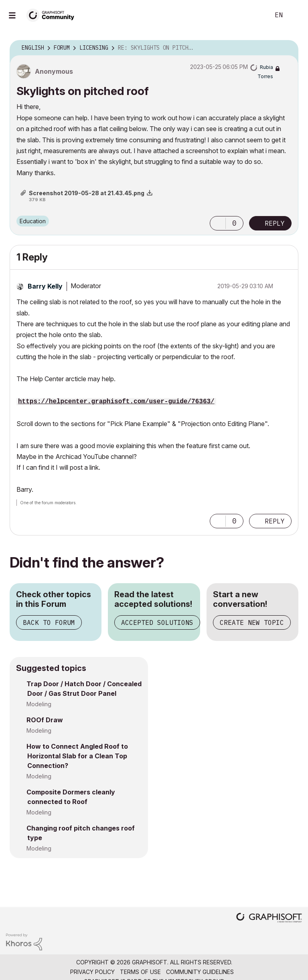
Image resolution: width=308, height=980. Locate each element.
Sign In (295, 15)
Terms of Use (140, 972)
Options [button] (287, 48)
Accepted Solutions (157, 622)
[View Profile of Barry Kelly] (45, 286)
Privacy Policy (92, 972)
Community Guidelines (200, 972)
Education (33, 221)
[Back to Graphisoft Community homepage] (53, 15)
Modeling (39, 704)
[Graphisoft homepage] (269, 918)
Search (255, 15)
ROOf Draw (45, 720)
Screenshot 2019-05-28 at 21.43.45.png (87, 193)
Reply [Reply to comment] (275, 521)
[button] (218, 223)
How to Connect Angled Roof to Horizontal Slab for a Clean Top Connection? (77, 756)
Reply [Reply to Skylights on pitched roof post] (275, 223)
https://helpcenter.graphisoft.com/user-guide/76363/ (116, 402)
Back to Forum (49, 622)
